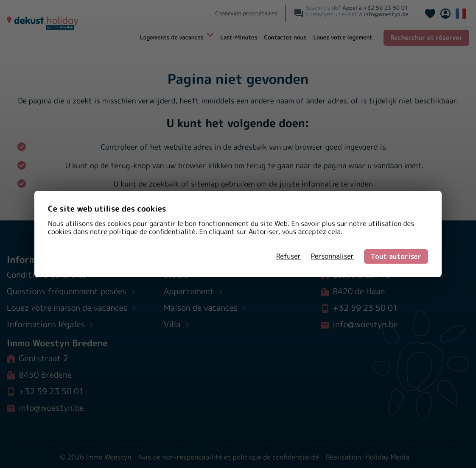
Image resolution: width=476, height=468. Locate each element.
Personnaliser (332, 256)
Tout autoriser (396, 256)
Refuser (288, 256)
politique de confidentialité (152, 232)
